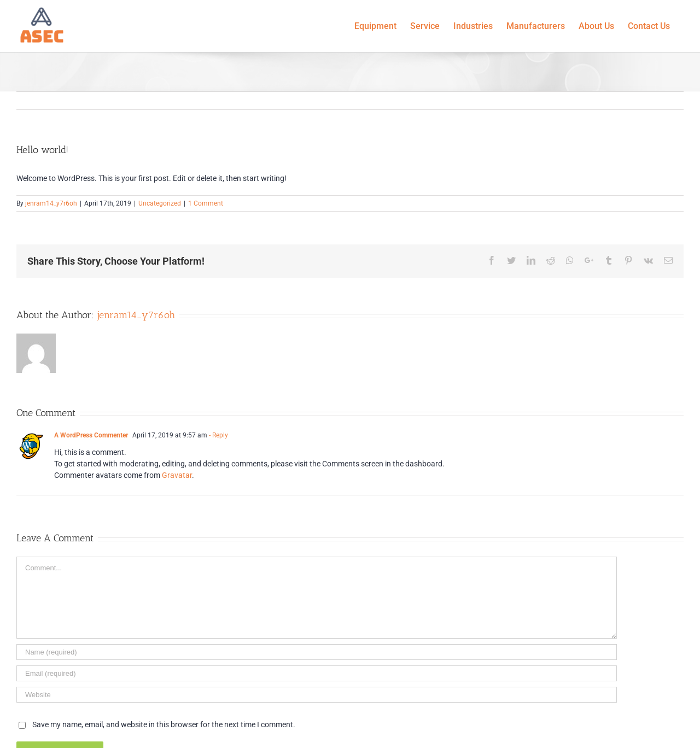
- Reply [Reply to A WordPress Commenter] (218, 435)
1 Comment (206, 203)
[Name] (317, 652)
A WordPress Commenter (91, 435)
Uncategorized (160, 203)
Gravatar (177, 475)
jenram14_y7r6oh (51, 203)
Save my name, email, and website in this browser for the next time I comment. (164, 724)
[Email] (317, 673)
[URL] (317, 695)
